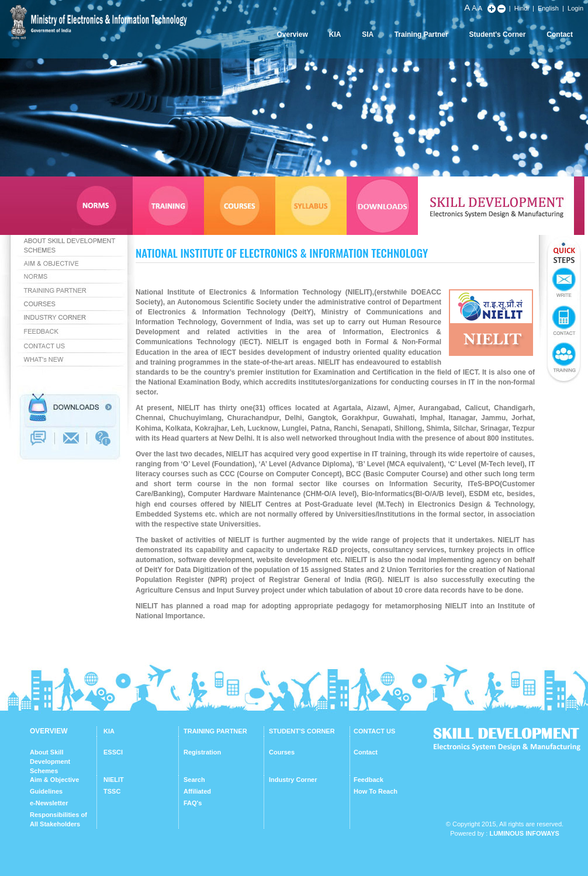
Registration (202, 752)
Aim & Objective (54, 780)
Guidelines (46, 791)
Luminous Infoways (524, 833)
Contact (560, 34)
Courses (282, 752)
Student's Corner (498, 34)
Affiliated (197, 791)
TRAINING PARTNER (215, 731)
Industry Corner (293, 780)
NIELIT (114, 780)
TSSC (112, 791)
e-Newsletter (49, 803)
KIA (335, 34)
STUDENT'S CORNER (302, 731)
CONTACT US (374, 731)
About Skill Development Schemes (50, 761)
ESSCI (113, 752)
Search (194, 780)
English (548, 8)
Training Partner (421, 34)
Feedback (369, 780)
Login (575, 8)
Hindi (522, 8)
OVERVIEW (49, 731)
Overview (292, 34)
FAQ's (193, 803)
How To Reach (376, 791)
